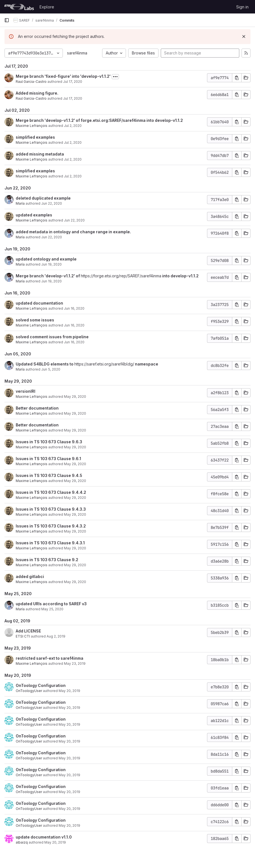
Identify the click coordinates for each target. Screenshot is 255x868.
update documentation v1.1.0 (44, 837)
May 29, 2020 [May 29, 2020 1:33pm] (75, 582)
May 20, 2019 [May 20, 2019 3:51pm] (69, 691)
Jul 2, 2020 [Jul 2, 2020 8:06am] (73, 159)
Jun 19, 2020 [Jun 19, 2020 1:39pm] (51, 264)
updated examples (34, 215)
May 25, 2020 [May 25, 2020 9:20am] (52, 609)
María (20, 203)
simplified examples (35, 137)
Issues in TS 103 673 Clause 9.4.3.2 (51, 526)
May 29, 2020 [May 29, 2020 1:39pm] (75, 565)
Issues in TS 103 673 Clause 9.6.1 (48, 459)
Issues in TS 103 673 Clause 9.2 (47, 560)
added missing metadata (40, 154)
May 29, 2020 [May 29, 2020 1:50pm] (75, 498)
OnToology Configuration (41, 685)
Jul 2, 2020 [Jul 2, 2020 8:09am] (73, 126)
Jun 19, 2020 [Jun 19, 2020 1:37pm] (51, 281)
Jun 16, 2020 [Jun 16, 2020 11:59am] (74, 342)
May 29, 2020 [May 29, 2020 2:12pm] (75, 413)
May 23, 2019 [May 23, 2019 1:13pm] (75, 663)
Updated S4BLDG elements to (45, 364)
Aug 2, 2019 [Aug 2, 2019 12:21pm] (56, 636)
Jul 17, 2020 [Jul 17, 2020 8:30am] (73, 98)
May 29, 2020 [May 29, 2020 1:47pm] (75, 514)
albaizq (22, 842)
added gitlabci (30, 576)
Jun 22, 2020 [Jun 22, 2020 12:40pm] (52, 203)
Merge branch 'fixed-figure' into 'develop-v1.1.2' (63, 76)
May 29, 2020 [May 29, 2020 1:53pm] (75, 481)
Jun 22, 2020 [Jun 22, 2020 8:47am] (52, 237)
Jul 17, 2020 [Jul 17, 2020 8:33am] (73, 82)
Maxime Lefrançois (32, 126)
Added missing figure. (37, 93)
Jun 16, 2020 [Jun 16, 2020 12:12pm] (74, 325)
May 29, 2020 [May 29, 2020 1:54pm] (75, 464)
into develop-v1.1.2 (180, 276)
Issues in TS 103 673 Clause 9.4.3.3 (51, 509)
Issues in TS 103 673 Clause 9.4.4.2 (51, 492)
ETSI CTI (23, 636)
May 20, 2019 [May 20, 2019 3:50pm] (69, 724)
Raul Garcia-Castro (31, 82)
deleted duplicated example (43, 198)
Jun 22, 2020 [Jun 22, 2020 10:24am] (74, 220)
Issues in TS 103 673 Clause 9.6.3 (49, 442)
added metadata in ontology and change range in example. (73, 232)
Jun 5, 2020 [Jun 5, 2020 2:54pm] (51, 369)
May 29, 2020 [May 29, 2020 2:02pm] (75, 447)
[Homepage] (19, 7)
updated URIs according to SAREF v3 (51, 604)
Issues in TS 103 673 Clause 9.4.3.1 (50, 543)
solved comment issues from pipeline (52, 337)
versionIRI (26, 391)
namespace (146, 364)
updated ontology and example (46, 259)
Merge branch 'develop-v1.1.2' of (48, 276)
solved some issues (35, 320)
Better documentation (37, 408)
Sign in (242, 7)
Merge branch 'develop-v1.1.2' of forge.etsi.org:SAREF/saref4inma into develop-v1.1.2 (99, 120)
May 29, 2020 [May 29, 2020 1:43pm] (75, 531)
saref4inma (77, 53)
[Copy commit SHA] (237, 78)
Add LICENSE (28, 631)
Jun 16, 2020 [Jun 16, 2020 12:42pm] (74, 308)
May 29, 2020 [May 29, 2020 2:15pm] (75, 397)
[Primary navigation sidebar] (7, 20)
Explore (47, 7)
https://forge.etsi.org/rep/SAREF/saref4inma (121, 276)
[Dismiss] (244, 36)
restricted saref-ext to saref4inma (50, 658)
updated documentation (39, 303)
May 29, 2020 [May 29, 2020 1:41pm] (75, 548)
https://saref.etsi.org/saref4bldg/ (104, 364)
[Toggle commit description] (115, 77)
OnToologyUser (29, 691)
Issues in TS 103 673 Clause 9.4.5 (49, 475)
